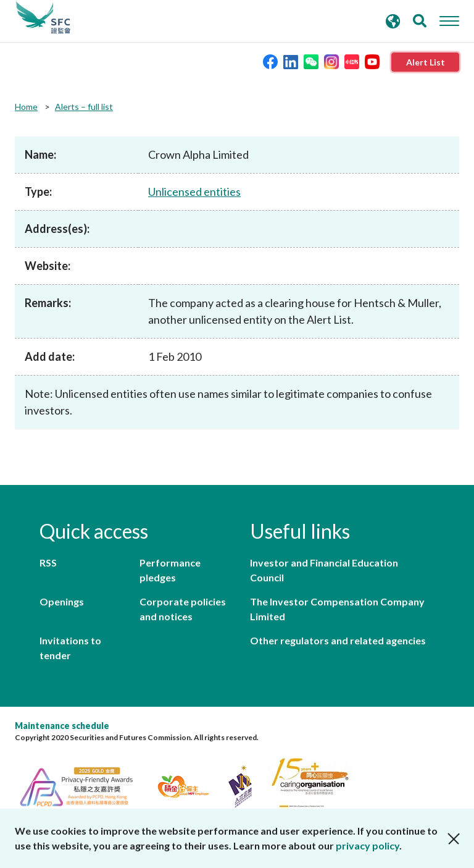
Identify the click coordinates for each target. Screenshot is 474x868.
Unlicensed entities (194, 192)
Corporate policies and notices (183, 609)
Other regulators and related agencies (338, 640)
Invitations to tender (70, 648)
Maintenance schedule (62, 726)
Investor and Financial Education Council (324, 570)
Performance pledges (170, 570)
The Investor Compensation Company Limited (337, 609)
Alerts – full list (84, 107)
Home (26, 107)
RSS (48, 563)
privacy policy (368, 845)
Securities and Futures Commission (43, 18)
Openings (62, 601)
